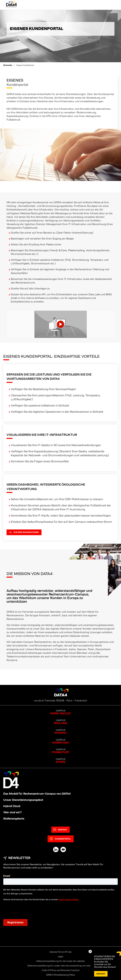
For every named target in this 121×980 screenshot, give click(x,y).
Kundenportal (60, 839)
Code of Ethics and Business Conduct (61, 970)
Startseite (8, 65)
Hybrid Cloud (12, 806)
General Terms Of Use (61, 952)
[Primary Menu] (112, 5)
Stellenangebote (14, 819)
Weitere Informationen (24, 532)
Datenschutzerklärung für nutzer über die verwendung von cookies (60, 966)
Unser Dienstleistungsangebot (23, 800)
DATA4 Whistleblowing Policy (61, 975)
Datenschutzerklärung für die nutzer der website (60, 961)
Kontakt (60, 830)
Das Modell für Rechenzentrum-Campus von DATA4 (37, 794)
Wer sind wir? (12, 812)
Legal (60, 956)
